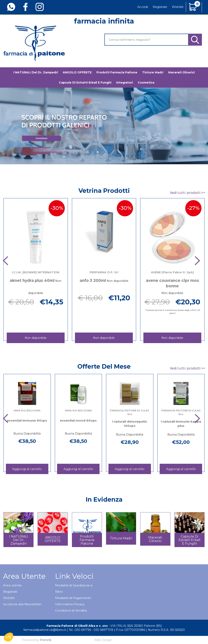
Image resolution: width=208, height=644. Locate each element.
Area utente (12, 585)
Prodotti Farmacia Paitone (117, 72)
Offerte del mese (104, 367)
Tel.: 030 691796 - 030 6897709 (91, 630)
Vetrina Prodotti (104, 191)
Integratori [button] (125, 83)
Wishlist (178, 7)
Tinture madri (153, 72)
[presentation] (8, 261)
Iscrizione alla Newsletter (22, 604)
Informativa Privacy (70, 604)
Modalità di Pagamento (73, 598)
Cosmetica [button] (146, 83)
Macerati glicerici (181, 72)
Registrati (160, 7)
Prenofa (45, 640)
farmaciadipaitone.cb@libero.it (45, 630)
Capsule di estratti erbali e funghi (85, 83)
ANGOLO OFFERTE (77, 72)
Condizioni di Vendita (71, 610)
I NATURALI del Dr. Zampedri (36, 72)
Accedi (143, 7)
